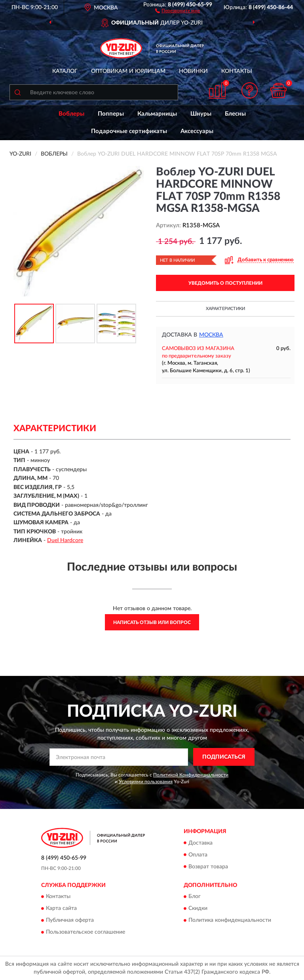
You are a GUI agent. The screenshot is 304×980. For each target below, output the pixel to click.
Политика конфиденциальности (230, 920)
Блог (195, 896)
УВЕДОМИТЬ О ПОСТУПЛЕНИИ (225, 283)
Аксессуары (197, 131)
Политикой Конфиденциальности (191, 775)
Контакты (237, 71)
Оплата (198, 855)
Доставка (200, 843)
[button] (178, 10)
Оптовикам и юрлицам (128, 71)
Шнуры (201, 114)
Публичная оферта (70, 920)
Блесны (235, 114)
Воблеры (71, 114)
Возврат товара (208, 867)
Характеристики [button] (225, 309)
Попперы (111, 114)
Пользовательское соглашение (85, 932)
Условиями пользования (146, 782)
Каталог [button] (65, 71)
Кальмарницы (157, 114)
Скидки (198, 908)
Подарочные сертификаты (129, 131)
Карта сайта (61, 908)
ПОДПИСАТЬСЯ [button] (224, 757)
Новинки (193, 71)
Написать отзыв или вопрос (152, 622)
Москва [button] (211, 335)
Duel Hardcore (65, 540)
